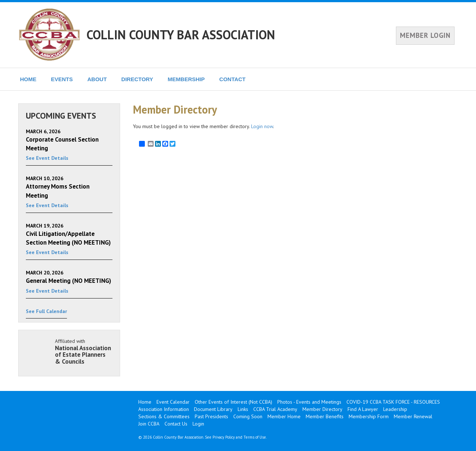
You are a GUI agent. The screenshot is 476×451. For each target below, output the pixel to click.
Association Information (164, 409)
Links (243, 409)
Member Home (284, 416)
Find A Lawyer (363, 409)
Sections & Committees (164, 416)
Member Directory (322, 409)
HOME (28, 79)
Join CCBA (149, 424)
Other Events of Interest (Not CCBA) (233, 402)
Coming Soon (248, 416)
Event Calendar (173, 402)
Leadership (395, 409)
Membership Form (369, 416)
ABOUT (97, 79)
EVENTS (62, 79)
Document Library (213, 409)
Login (198, 424)
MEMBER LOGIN (425, 35)
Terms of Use (255, 437)
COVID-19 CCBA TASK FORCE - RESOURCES (393, 402)
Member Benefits (325, 416)
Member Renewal (413, 416)
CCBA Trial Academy (275, 409)
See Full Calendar (46, 311)
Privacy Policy (224, 437)
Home (145, 402)
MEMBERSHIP (186, 79)
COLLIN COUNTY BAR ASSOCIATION (181, 35)
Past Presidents (211, 416)
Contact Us (176, 424)
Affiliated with (84, 351)
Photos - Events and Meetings (309, 402)
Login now (262, 126)
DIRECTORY (137, 79)
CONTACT (233, 79)
